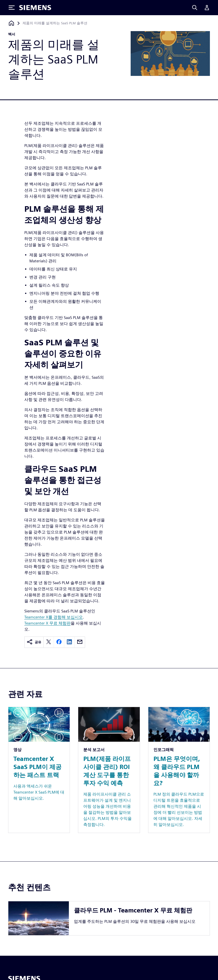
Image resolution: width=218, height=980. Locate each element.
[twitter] (49, 642)
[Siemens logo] (35, 8)
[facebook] (59, 642)
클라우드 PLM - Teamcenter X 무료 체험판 (133, 910)
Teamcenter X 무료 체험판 (47, 623)
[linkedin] (69, 642)
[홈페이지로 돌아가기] (11, 23)
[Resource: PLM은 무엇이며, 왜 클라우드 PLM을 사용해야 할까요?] (179, 770)
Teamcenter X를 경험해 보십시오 (54, 617)
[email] (80, 642)
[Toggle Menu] (12, 8)
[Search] (195, 8)
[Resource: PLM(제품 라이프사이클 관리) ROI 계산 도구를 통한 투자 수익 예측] (109, 770)
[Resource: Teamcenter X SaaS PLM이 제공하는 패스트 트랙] (39, 770)
